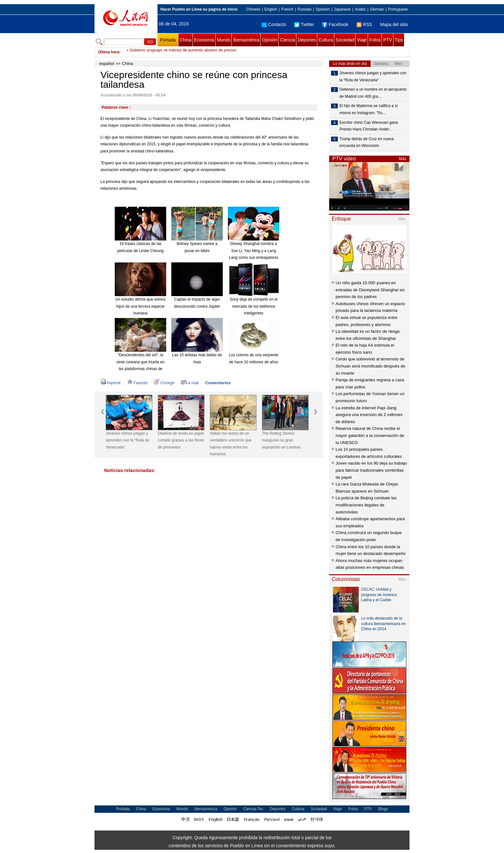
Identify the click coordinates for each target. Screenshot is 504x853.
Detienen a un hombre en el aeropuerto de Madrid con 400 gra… (373, 93)
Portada (168, 40)
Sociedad (345, 40)
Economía (204, 40)
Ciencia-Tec (253, 809)
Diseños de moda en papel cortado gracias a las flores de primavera (181, 440)
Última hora (109, 52)
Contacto (274, 24)
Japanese (342, 9)
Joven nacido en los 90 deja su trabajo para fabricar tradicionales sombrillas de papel (371, 470)
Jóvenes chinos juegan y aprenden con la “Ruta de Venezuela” (127, 440)
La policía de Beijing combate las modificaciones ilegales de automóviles (366, 505)
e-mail (190, 383)
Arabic (360, 9)
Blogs (383, 809)
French (287, 9)
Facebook (335, 24)
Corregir (164, 383)
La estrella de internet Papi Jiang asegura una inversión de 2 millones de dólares (369, 415)
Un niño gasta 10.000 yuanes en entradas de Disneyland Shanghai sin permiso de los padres (370, 290)
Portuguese (398, 9)
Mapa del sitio (394, 24)
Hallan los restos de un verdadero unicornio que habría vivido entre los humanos (231, 444)
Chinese (253, 9)
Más (403, 159)
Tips (399, 40)
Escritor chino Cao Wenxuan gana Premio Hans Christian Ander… (369, 126)
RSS (364, 24)
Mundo (224, 40)
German (377, 9)
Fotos (375, 40)
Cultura (326, 40)
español (107, 64)
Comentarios (218, 383)
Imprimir (111, 383)
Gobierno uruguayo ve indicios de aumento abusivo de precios (183, 52)
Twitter (304, 24)
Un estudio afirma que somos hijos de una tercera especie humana (140, 306)
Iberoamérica (246, 40)
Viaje (362, 40)
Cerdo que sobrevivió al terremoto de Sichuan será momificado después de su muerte (370, 366)
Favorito (137, 383)
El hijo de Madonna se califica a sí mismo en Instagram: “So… (369, 109)
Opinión (270, 40)
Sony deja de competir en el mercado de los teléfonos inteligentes (254, 306)
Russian (305, 9)
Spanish (323, 9)
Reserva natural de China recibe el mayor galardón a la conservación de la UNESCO (370, 435)
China (186, 40)
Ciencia (288, 40)
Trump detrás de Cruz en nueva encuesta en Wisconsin (367, 142)
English (271, 9)
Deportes (307, 40)
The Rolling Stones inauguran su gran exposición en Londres (281, 440)
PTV (387, 40)
